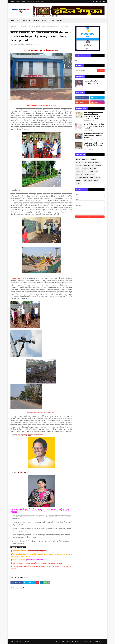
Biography (94, 159)
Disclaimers (30, 2)
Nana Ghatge (99, 165)
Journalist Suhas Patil (18, 44)
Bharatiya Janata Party (82, 159)
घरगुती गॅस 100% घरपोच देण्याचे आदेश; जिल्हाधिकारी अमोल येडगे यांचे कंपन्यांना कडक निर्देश (93, 145)
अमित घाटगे (79, 180)
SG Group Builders (90, 174)
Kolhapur (78, 165)
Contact (23, 2)
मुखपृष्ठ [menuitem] (12, 20)
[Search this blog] (86, 71)
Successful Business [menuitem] (56, 20)
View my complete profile (91, 83)
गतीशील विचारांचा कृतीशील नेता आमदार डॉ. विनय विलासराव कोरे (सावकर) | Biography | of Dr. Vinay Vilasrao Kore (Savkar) (41, 568)
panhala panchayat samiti (89, 168)
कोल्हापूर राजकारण (88, 180)
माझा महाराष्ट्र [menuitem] (26, 20)
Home (12, 2)
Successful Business (82, 177)
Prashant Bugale (93, 171)
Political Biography (81, 171)
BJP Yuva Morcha (81, 162)
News (78, 168)
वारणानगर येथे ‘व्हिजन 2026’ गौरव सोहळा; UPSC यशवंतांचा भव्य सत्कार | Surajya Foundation (94, 126)
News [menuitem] (19, 20)
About (17, 2)
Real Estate (79, 174)
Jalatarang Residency (94, 162)
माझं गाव (17, 27)
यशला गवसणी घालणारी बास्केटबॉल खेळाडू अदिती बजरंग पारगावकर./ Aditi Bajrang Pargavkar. (37, 563)
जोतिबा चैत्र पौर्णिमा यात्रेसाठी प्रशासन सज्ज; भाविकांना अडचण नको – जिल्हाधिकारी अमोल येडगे (94, 136)
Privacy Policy (39, 2)
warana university (95, 177)
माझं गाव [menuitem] (44, 20)
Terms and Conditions (99, 641)
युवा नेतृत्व (78, 184)
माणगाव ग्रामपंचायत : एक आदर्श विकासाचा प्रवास (41, 106)
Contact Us (70, 641)
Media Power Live (88, 165)
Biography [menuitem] (36, 20)
